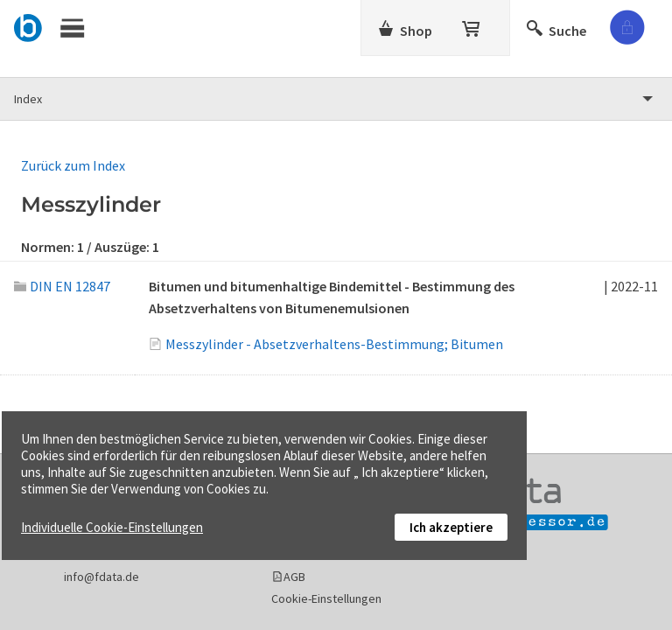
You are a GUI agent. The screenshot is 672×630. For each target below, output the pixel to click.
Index (28, 99)
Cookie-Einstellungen (326, 598)
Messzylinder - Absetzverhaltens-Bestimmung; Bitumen (334, 344)
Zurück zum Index (73, 165)
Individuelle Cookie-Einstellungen (112, 527)
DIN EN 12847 (62, 286)
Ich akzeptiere (451, 527)
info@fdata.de (101, 577)
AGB (294, 577)
